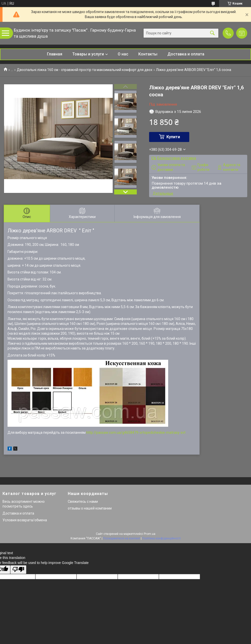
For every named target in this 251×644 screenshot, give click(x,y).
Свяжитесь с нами (83, 502)
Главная (55, 54)
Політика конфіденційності (162, 538)
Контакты (148, 54)
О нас (123, 54)
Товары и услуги (88, 54)
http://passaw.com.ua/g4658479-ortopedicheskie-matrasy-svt (136, 433)
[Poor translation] (18, 570)
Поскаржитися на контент (122, 538)
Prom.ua (150, 534)
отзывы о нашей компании (90, 508)
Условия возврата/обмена (25, 520)
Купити (173, 137)
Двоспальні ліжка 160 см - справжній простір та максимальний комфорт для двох (85, 70)
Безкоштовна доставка (177, 158)
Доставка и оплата (186, 54)
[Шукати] (212, 33)
